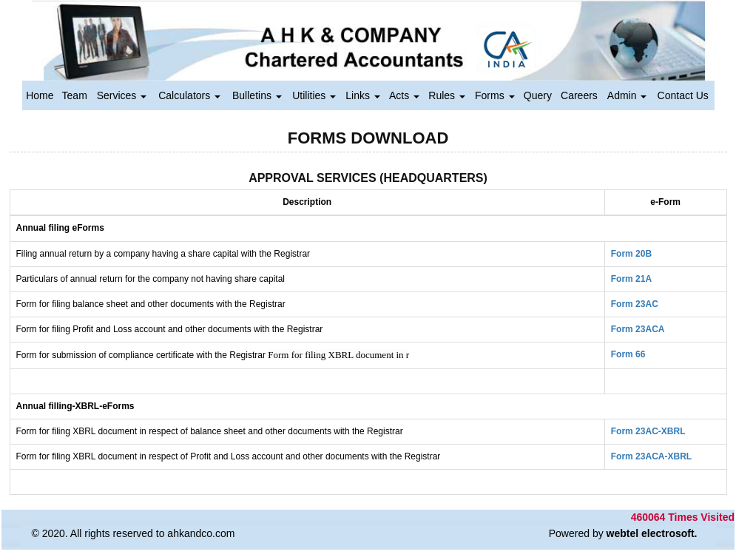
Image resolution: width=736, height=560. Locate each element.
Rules (447, 95)
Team (75, 95)
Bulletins (257, 95)
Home (40, 95)
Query (538, 95)
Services (122, 95)
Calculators (189, 95)
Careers (579, 95)
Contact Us (683, 95)
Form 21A (631, 279)
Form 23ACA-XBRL (651, 456)
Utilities (314, 95)
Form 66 (628, 354)
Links (363, 95)
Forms (495, 95)
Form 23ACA (638, 329)
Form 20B (631, 254)
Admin (627, 95)
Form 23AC (635, 304)
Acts (404, 95)
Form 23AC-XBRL (648, 431)
